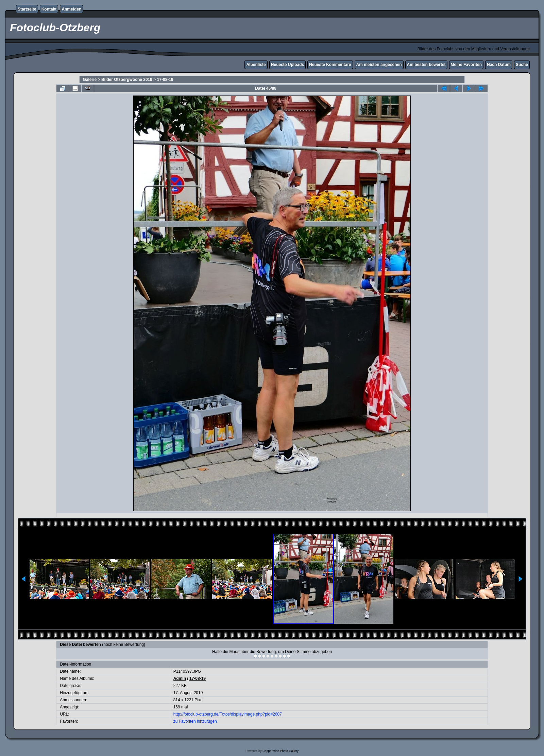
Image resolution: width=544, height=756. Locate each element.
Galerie (90, 80)
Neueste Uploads (287, 65)
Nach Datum (499, 65)
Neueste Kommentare (330, 65)
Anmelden (71, 9)
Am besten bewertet (426, 65)
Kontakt (49, 9)
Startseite (27, 9)
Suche (522, 65)
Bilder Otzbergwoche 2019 (127, 80)
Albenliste (256, 65)
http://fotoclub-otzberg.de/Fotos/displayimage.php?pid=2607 (228, 714)
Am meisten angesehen (379, 65)
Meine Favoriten (466, 65)
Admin (180, 678)
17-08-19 (165, 80)
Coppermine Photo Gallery (280, 751)
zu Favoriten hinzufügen (195, 721)
